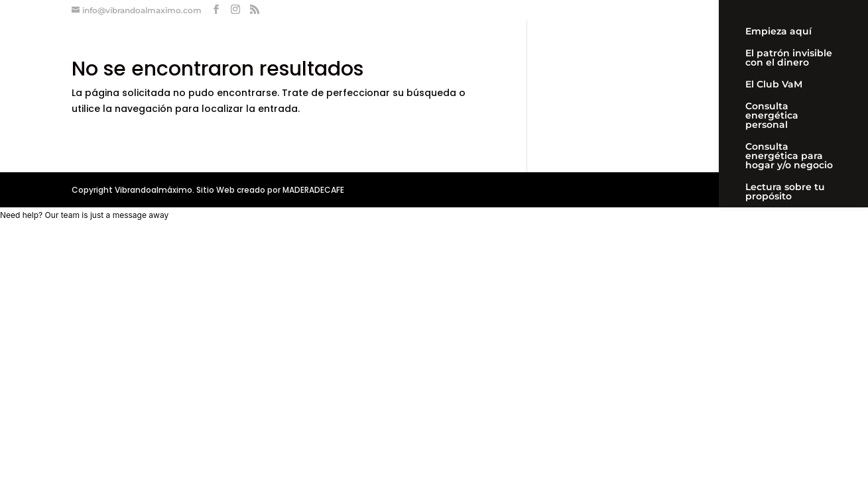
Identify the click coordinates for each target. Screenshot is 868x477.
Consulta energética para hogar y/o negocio (789, 156)
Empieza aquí (778, 32)
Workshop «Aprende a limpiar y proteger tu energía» (792, 282)
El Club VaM (774, 85)
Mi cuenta (770, 340)
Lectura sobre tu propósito (785, 192)
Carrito (762, 318)
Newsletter (772, 362)
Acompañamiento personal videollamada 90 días (789, 233)
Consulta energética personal (772, 116)
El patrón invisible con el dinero (789, 58)
